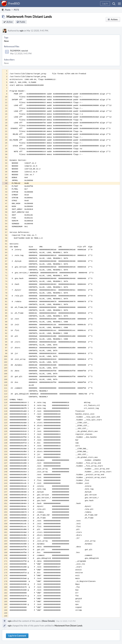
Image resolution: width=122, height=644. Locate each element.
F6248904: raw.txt (19, 51)
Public (22, 22)
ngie (22, 31)
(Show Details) (48, 621)
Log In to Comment (17, 636)
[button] (119, 4)
